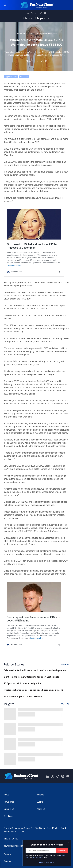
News (6, 795)
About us (41, 809)
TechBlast (8, 816)
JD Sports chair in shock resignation (23, 683)
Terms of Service (38, 857)
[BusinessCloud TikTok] (37, 13)
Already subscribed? (47, 862)
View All (65, 665)
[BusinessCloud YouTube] (45, 13)
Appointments (11, 77)
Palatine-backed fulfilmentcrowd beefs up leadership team (35, 670)
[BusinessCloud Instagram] (41, 13)
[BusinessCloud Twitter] (32, 13)
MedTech (24, 77)
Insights (40, 795)
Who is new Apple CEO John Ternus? (23, 696)
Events (40, 802)
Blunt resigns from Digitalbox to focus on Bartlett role (31, 677)
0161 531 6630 (11, 839)
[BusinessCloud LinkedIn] (28, 13)
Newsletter (9, 802)
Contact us (9, 809)
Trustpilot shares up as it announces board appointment (33, 690)
